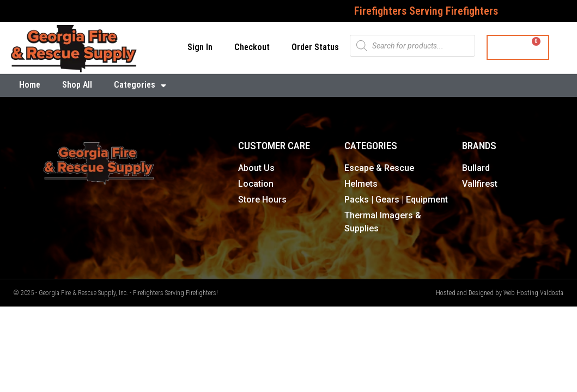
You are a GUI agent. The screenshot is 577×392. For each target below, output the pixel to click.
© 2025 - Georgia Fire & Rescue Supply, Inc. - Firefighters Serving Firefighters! (116, 293)
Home (30, 85)
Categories (140, 85)
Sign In (200, 47)
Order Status (315, 47)
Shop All (77, 85)
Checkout (252, 47)
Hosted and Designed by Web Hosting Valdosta (500, 293)
